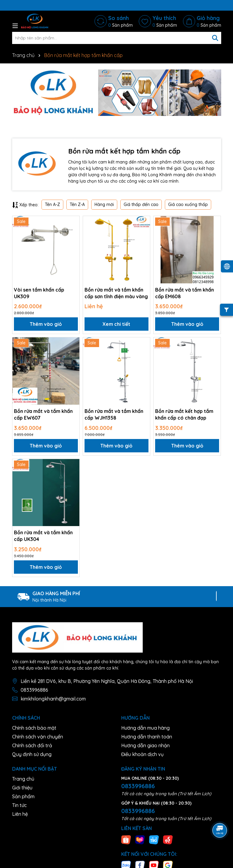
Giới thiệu (22, 788)
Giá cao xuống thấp (188, 204)
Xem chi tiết (116, 324)
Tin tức (19, 805)
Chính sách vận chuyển (38, 737)
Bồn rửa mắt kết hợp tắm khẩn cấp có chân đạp (184, 414)
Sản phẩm (23, 796)
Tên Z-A (77, 204)
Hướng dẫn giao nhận (145, 745)
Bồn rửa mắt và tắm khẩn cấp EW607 (43, 414)
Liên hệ (20, 814)
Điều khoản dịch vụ (142, 754)
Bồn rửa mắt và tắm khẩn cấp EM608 (185, 293)
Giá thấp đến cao (141, 204)
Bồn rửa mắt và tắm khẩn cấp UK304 (43, 536)
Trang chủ (23, 779)
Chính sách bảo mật (34, 728)
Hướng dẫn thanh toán (147, 737)
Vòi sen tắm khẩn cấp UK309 (39, 293)
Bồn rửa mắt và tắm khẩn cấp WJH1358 (114, 414)
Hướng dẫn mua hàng (145, 728)
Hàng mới (104, 204)
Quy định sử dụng (32, 754)
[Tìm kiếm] (215, 38)
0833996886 (34, 690)
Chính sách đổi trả (32, 745)
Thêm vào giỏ (46, 324)
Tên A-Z (52, 204)
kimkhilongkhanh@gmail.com (53, 699)
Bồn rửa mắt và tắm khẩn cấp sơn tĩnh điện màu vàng (116, 293)
